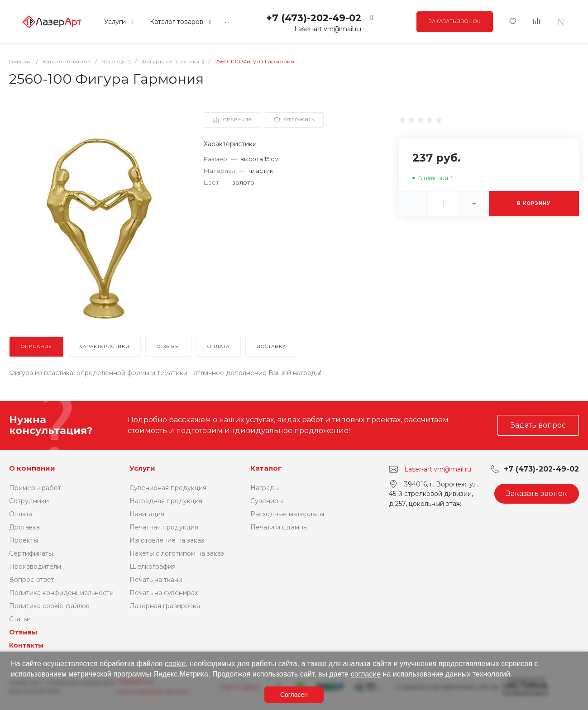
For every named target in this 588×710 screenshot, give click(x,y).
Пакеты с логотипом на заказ (177, 553)
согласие (366, 674)
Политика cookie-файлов (49, 606)
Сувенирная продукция (168, 488)
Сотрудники (29, 501)
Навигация (147, 514)
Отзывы (23, 632)
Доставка (24, 527)
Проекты (24, 540)
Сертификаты (31, 553)
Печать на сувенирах (164, 593)
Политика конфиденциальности (61, 593)
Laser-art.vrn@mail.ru (328, 29)
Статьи (20, 619)
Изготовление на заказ (167, 540)
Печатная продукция (164, 527)
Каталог (266, 468)
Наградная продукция (166, 501)
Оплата (21, 514)
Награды (265, 488)
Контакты (26, 645)
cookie (175, 664)
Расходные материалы (287, 514)
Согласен (294, 695)
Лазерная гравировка (165, 606)
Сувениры (267, 501)
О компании (32, 468)
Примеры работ (35, 488)
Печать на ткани (156, 580)
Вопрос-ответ (32, 580)
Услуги (142, 468)
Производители (35, 567)
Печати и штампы (279, 527)
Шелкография (153, 567)
